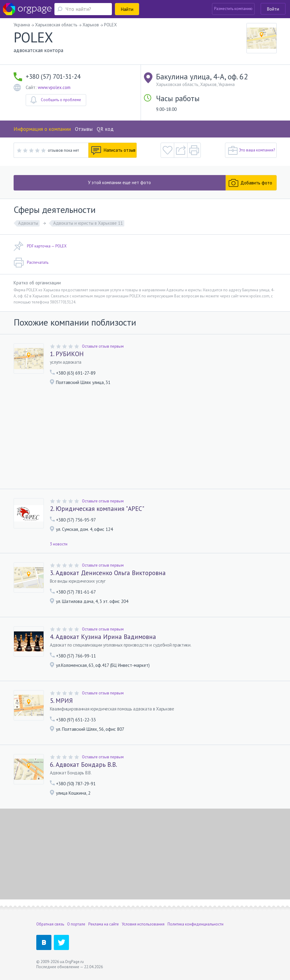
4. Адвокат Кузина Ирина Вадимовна (103, 637)
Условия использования (143, 924)
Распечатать (31, 263)
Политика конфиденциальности (196, 924)
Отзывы (84, 129)
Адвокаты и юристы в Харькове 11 (88, 223)
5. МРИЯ (61, 701)
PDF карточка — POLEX (40, 246)
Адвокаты (28, 223)
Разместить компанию (233, 9)
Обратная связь (50, 924)
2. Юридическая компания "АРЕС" (97, 509)
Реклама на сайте (104, 924)
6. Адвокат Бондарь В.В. (83, 765)
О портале (76, 924)
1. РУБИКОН (67, 354)
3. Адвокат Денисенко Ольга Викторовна (108, 573)
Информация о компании (42, 129)
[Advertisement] (145, 439)
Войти (273, 9)
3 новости (59, 544)
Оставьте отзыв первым (103, 346)
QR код (105, 129)
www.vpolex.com (54, 87)
